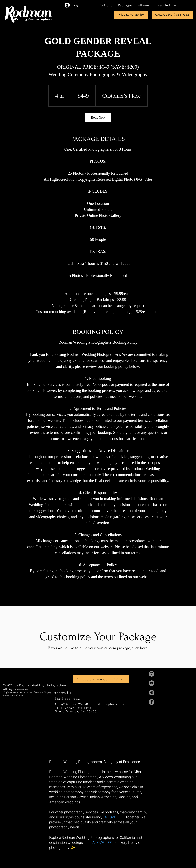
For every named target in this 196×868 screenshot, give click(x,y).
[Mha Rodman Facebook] (152, 702)
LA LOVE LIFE (113, 817)
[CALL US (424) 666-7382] (172, 15)
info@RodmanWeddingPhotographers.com (90, 704)
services (92, 812)
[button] (125, 5)
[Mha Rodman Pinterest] (152, 693)
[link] (98, 117)
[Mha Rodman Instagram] (152, 674)
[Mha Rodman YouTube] (152, 683)
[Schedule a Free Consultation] (101, 679)
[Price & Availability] (131, 15)
